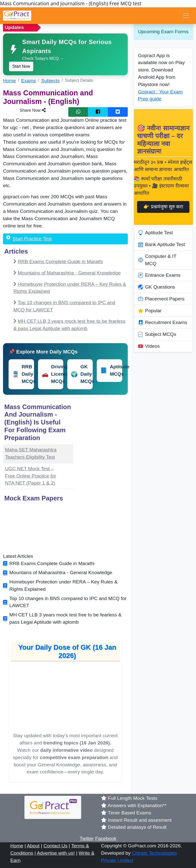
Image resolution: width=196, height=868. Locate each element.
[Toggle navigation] (186, 16)
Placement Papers (161, 299)
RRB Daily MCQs (23, 374)
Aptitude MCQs (111, 370)
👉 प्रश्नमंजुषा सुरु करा (163, 207)
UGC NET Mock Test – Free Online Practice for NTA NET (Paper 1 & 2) (31, 476)
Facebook (106, 838)
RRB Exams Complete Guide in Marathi (60, 262)
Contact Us (56, 846)
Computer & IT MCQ (157, 260)
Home (9, 81)
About (33, 846)
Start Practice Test (32, 239)
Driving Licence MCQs (53, 374)
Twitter (87, 838)
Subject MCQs (157, 334)
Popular (150, 311)
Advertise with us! (56, 853)
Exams (29, 81)
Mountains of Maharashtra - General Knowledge (69, 273)
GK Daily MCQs (82, 374)
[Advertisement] (104, 477)
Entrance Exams (159, 275)
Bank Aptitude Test (162, 245)
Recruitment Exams (163, 323)
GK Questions (157, 287)
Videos (149, 346)
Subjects (50, 81)
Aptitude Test (156, 233)
